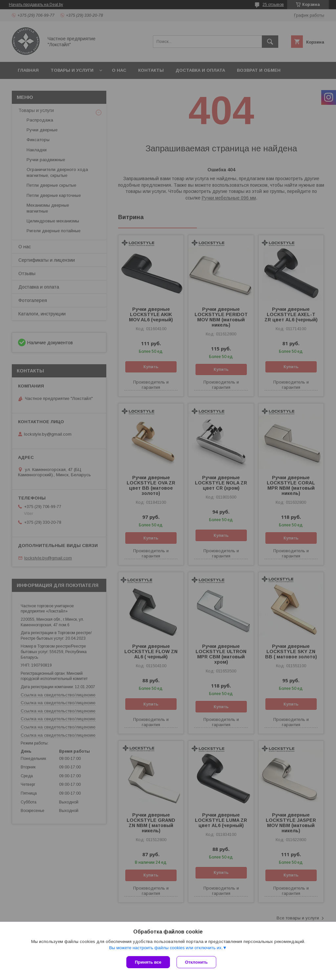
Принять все (148, 962)
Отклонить (196, 962)
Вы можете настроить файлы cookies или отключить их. (166, 948)
